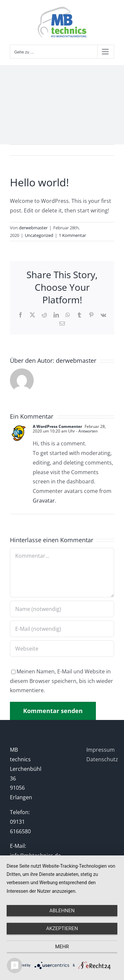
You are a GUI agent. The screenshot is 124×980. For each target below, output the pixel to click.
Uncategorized (39, 235)
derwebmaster (33, 228)
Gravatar (44, 501)
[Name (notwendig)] (62, 609)
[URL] (62, 649)
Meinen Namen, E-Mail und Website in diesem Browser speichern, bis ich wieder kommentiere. (62, 681)
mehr (62, 947)
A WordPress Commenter (57, 426)
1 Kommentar (72, 235)
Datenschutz (102, 759)
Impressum (101, 750)
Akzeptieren (62, 928)
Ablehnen (62, 911)
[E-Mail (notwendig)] (62, 629)
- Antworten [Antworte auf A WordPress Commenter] (86, 431)
